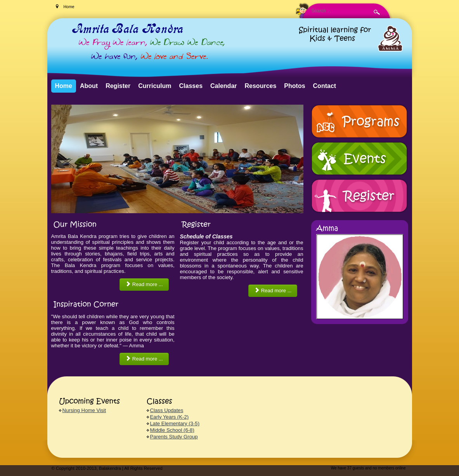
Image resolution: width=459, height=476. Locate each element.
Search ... (81, 0)
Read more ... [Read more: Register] (273, 291)
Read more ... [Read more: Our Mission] (144, 284)
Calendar (223, 86)
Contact (325, 86)
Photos (294, 86)
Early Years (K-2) (170, 417)
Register (118, 86)
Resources (261, 86)
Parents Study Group (174, 437)
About (89, 86)
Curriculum (155, 86)
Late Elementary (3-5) (175, 423)
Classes (191, 86)
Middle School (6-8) (172, 430)
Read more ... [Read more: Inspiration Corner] (144, 359)
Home (64, 86)
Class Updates (167, 410)
